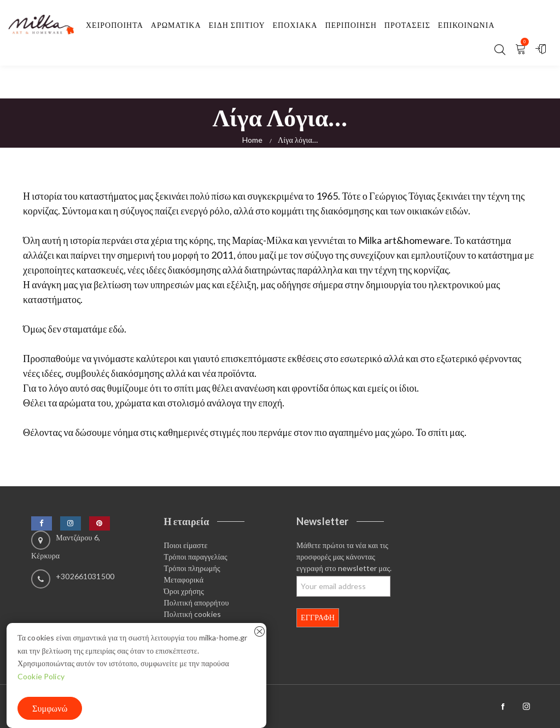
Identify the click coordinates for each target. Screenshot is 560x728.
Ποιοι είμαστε (186, 545)
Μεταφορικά (184, 580)
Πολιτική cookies (193, 614)
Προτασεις (407, 25)
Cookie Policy (41, 676)
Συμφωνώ (50, 708)
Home (253, 140)
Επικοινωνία (466, 25)
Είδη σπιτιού (237, 25)
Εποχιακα (295, 25)
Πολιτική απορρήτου (197, 602)
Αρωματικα (176, 25)
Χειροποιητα (115, 25)
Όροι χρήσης (184, 591)
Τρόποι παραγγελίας (196, 557)
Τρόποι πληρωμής (192, 568)
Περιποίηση (351, 25)
